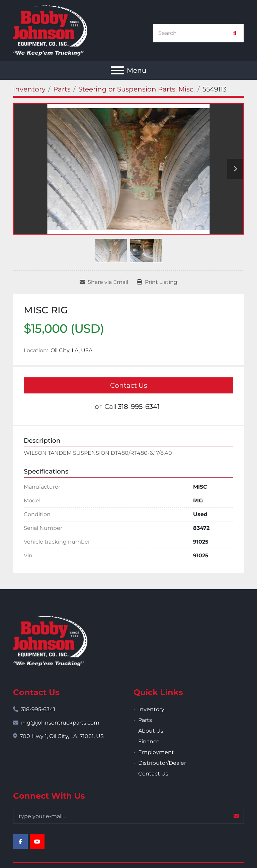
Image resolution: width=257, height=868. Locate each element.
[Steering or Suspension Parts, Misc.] (137, 89)
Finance (149, 741)
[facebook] (20, 842)
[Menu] (117, 70)
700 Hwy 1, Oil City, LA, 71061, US (62, 736)
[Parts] (62, 89)
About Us (151, 731)
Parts (145, 720)
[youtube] (37, 842)
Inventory (151, 709)
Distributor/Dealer (162, 763)
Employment (156, 752)
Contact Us (129, 385)
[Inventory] (29, 89)
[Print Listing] (157, 282)
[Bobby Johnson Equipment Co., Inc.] (50, 641)
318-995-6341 (139, 407)
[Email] (128, 816)
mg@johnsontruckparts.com (60, 723)
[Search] (195, 33)
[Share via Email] (104, 282)
